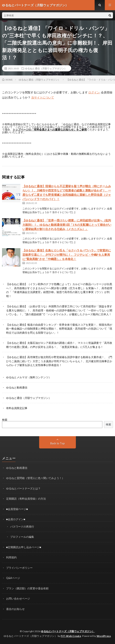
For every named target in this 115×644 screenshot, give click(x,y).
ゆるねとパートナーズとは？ (23, 488)
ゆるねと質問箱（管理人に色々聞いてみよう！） (35, 478)
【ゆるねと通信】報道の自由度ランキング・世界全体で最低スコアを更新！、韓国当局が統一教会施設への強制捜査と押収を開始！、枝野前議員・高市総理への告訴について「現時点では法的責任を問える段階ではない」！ (59, 329)
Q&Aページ (13, 578)
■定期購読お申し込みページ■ (24, 547)
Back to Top (58, 443)
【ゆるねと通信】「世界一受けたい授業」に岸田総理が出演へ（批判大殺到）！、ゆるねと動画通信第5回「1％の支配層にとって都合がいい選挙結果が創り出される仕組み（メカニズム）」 (67, 225)
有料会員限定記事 (17, 408)
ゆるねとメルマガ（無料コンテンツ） (29, 377)
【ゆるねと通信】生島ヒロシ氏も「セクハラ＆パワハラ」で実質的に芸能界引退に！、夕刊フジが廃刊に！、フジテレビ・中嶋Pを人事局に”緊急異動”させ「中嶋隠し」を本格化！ (67, 255)
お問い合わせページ (18, 599)
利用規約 (11, 557)
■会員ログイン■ (16, 519)
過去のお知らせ (15, 609)
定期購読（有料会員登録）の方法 (26, 499)
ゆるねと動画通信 (17, 387)
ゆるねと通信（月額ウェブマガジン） (46, 68)
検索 (5, 420)
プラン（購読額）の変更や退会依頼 (27, 588)
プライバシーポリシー (19, 568)
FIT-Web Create (71, 636)
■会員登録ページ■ (17, 509)
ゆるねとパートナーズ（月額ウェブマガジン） (68, 631)
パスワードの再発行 (22, 527)
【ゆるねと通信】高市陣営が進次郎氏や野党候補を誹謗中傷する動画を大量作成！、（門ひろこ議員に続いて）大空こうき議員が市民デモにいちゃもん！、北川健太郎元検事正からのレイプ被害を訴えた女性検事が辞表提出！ (59, 361)
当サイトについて (43, 97)
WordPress (104, 636)
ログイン (94, 92)
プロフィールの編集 (22, 537)
